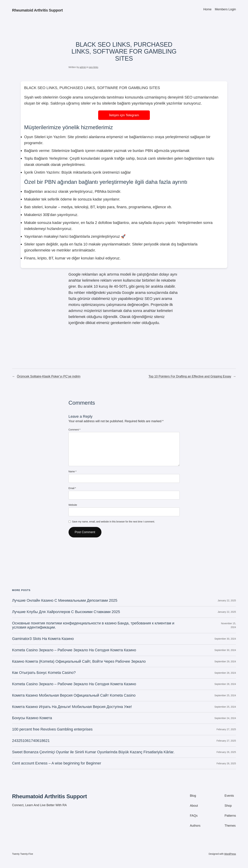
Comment (74, 430)
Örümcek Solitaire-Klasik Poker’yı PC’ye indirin (49, 376)
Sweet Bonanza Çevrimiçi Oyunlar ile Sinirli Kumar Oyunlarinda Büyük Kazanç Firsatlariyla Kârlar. (93, 752)
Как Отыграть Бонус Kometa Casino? (44, 673)
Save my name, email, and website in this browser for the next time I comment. (113, 522)
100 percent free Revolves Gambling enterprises (52, 729)
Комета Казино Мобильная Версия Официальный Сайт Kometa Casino (74, 695)
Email (72, 488)
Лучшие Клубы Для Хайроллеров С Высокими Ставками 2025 (66, 612)
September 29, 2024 (225, 661)
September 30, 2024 (225, 639)
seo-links (94, 67)
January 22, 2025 (227, 600)
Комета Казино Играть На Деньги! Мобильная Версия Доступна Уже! (72, 707)
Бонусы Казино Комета (32, 718)
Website (73, 505)
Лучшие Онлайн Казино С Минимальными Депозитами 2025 (65, 600)
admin (83, 67)
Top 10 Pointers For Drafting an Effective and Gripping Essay (190, 376)
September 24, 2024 (225, 718)
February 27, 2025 (226, 729)
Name (73, 471)
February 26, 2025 (226, 752)
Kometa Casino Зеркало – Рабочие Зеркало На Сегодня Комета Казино (74, 650)
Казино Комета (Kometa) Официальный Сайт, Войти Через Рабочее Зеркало (79, 661)
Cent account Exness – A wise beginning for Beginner (57, 763)
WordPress (230, 854)
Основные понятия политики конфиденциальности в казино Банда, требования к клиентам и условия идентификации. (93, 625)
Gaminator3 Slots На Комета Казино (43, 639)
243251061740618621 (31, 741)
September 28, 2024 (225, 673)
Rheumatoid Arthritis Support (37, 10)
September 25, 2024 (225, 695)
